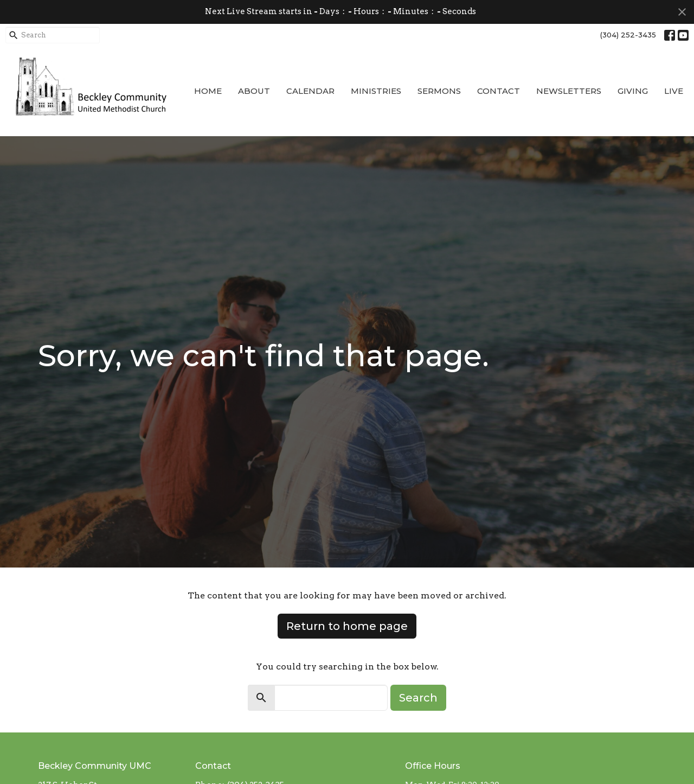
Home (208, 91)
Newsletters (569, 91)
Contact (499, 91)
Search (418, 698)
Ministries (376, 91)
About (254, 91)
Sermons (439, 91)
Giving (633, 91)
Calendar (310, 91)
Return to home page (347, 626)
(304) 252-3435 (628, 35)
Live (674, 91)
